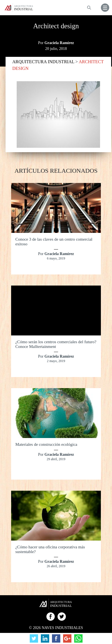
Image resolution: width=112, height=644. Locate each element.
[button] (105, 8)
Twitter (62, 617)
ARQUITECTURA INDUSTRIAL (44, 62)
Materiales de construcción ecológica (46, 444)
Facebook (51, 617)
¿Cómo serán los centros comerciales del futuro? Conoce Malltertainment (56, 344)
